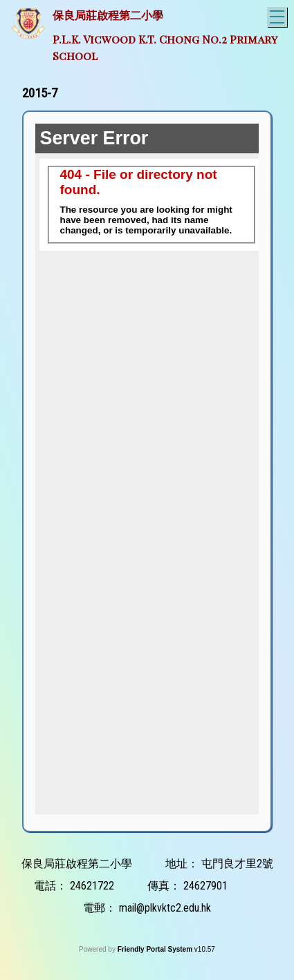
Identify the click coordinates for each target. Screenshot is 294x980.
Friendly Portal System (156, 949)
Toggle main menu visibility (278, 15)
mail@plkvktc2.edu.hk (165, 908)
